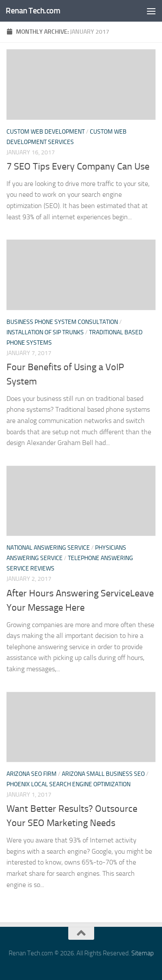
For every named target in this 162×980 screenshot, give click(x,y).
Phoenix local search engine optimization (68, 784)
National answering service (48, 548)
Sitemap (143, 953)
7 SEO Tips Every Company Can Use (78, 167)
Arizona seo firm (32, 774)
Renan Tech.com (33, 11)
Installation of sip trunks (45, 332)
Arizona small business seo (103, 774)
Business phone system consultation (62, 322)
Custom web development (46, 132)
